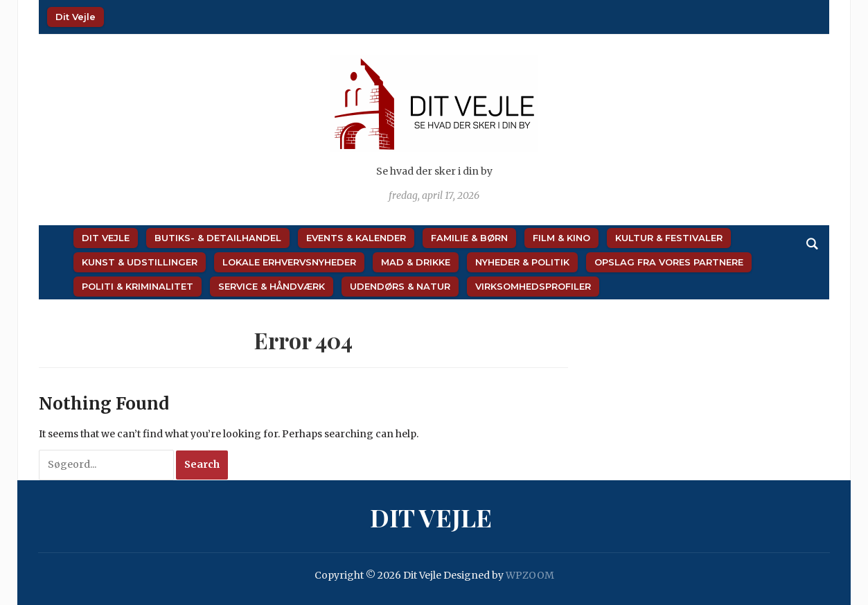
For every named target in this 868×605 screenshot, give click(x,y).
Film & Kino (561, 238)
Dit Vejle (76, 17)
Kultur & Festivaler (669, 238)
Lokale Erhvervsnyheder (289, 262)
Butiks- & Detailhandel (218, 238)
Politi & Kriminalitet (138, 286)
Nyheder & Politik (522, 262)
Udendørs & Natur (400, 286)
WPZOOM (530, 575)
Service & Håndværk (272, 286)
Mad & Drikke (416, 262)
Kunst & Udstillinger (140, 262)
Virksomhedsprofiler (533, 286)
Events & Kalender (356, 238)
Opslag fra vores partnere (669, 262)
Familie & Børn (469, 238)
